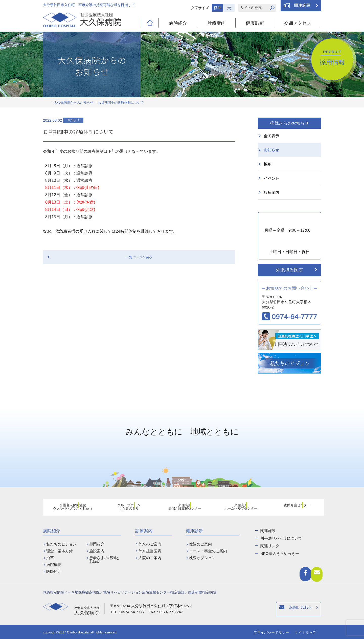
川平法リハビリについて (281, 538)
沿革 (50, 558)
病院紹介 (178, 23)
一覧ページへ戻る (139, 257)
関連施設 (302, 5)
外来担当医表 (289, 270)
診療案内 (216, 23)
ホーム (47, 103)
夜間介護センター (294, 508)
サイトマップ (305, 632)
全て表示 (271, 136)
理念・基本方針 (60, 551)
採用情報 (332, 58)
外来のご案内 (150, 544)
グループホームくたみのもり (126, 508)
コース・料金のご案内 (208, 551)
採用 (268, 164)
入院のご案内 (150, 558)
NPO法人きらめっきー (280, 553)
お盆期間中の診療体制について (121, 103)
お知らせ (271, 150)
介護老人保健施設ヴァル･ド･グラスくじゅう (70, 508)
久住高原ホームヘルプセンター (238, 508)
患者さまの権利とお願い (104, 560)
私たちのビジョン (61, 544)
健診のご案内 (200, 544)
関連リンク (270, 546)
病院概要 (54, 565)
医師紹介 (54, 571)
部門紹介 (97, 544)
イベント (271, 178)
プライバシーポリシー (271, 632)
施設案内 (97, 551)
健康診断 (255, 23)
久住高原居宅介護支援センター (182, 508)
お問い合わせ (223, 610)
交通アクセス (298, 23)
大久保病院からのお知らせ (74, 103)
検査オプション (202, 558)
